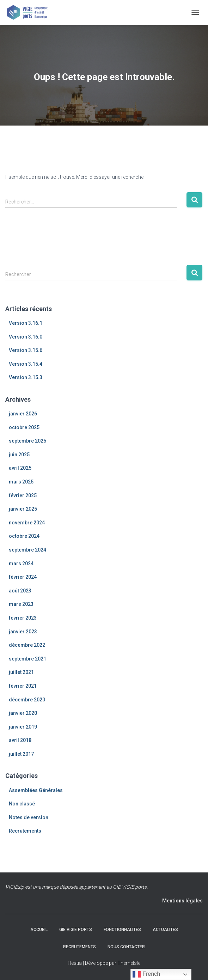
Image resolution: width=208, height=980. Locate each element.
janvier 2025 (23, 509)
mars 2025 (21, 482)
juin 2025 (19, 455)
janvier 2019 (23, 727)
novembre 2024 (27, 523)
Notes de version (29, 817)
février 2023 (23, 618)
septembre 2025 (27, 441)
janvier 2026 (23, 414)
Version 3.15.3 (26, 377)
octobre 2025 (24, 427)
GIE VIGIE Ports (76, 930)
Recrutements (25, 831)
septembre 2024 (27, 550)
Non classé (22, 804)
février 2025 (23, 495)
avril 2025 (20, 468)
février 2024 (23, 577)
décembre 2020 (27, 700)
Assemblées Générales (36, 790)
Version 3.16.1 (26, 323)
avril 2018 (20, 740)
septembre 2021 (27, 659)
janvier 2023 (23, 632)
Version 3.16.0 (26, 337)
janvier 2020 (23, 713)
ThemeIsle (129, 963)
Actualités (165, 930)
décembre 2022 (27, 645)
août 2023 (20, 591)
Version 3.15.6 (26, 350)
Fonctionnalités (122, 930)
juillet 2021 (21, 672)
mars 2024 (21, 564)
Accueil (39, 930)
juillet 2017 (21, 754)
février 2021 (23, 686)
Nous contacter (126, 947)
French (146, 974)
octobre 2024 (24, 536)
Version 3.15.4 (26, 364)
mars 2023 (21, 604)
